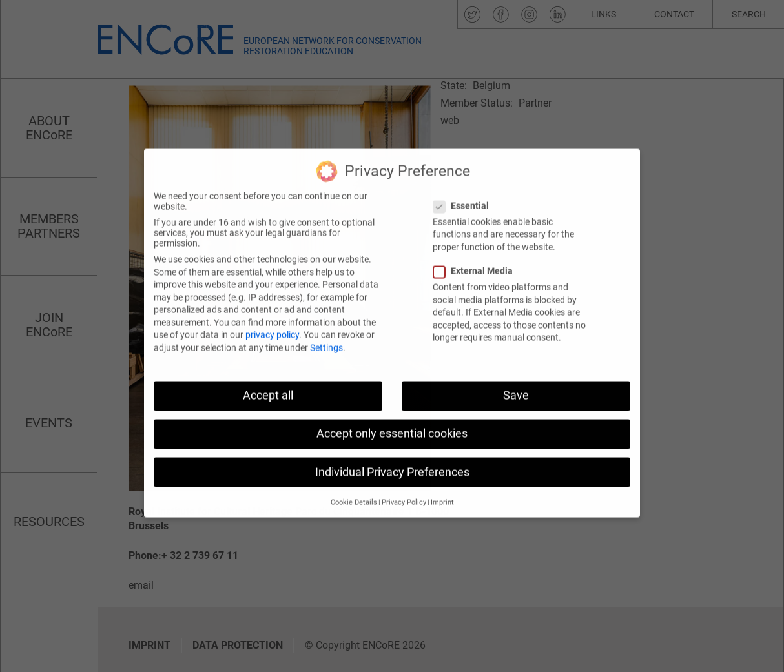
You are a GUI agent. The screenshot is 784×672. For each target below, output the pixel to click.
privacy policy (272, 311)
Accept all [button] (268, 371)
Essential (465, 181)
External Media (477, 246)
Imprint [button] (442, 477)
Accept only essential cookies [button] (392, 409)
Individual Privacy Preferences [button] (392, 447)
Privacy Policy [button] (404, 477)
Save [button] (516, 371)
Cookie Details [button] (354, 477)
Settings (326, 323)
